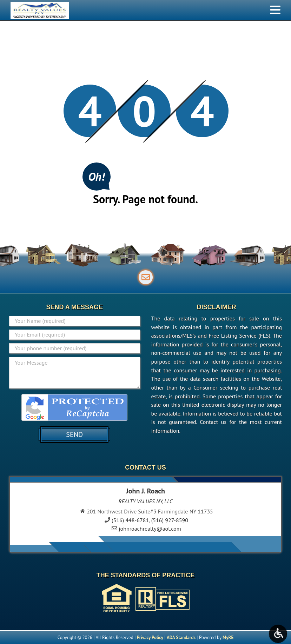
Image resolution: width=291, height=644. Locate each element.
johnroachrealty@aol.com (150, 529)
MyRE (228, 638)
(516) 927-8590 (170, 520)
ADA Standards (181, 638)
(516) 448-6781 (130, 520)
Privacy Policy (150, 638)
